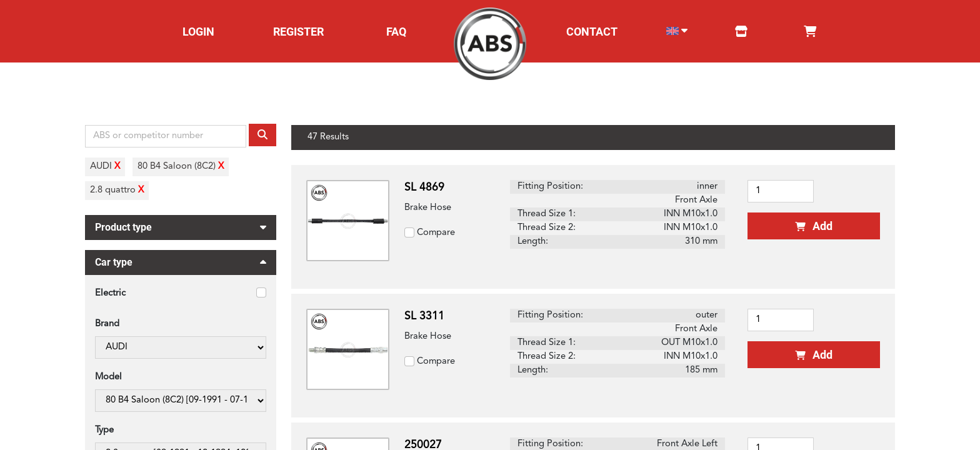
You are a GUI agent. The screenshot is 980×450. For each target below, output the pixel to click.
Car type (181, 264)
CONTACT (592, 32)
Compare (436, 233)
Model (108, 377)
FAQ (396, 32)
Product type (181, 226)
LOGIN (198, 32)
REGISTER (298, 32)
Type (104, 430)
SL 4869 (424, 188)
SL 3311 (424, 317)
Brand (107, 324)
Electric (110, 293)
